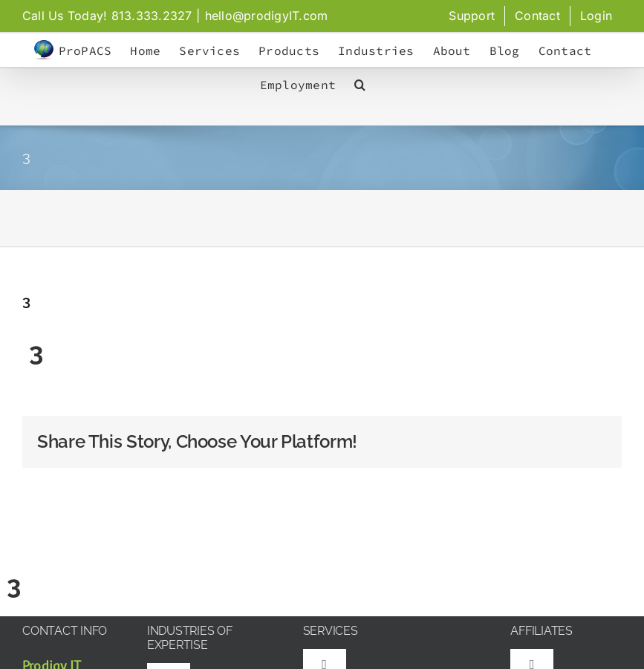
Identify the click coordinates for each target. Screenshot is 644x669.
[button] (360, 85)
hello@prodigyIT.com (267, 16)
